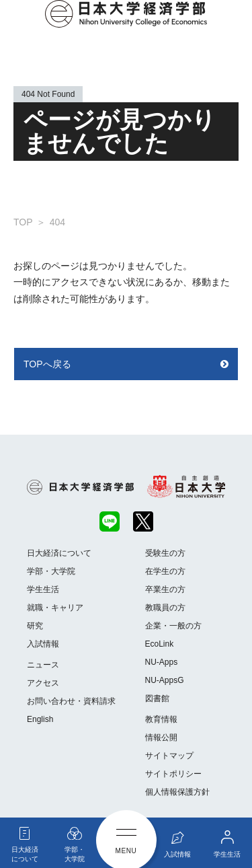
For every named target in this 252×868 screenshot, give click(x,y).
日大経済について (59, 553)
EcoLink (160, 644)
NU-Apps (162, 662)
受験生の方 (165, 553)
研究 (35, 626)
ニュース (43, 665)
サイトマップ (169, 756)
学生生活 (43, 589)
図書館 (157, 698)
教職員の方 (165, 608)
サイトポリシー (173, 774)
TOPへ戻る (47, 364)
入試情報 (43, 644)
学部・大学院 (51, 571)
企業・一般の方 (173, 626)
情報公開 (161, 737)
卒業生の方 (165, 589)
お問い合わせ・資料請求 (71, 701)
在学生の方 (165, 571)
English (40, 719)
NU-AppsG (165, 680)
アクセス (43, 683)
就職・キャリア (55, 608)
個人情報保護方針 (177, 792)
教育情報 (161, 719)
